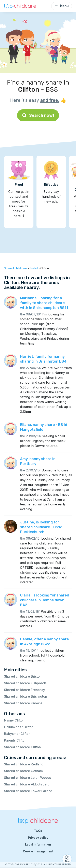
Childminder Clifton (19, 727)
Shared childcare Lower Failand (28, 791)
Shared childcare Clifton (22, 747)
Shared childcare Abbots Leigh (28, 784)
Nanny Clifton (14, 720)
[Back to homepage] (20, 6)
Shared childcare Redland (24, 764)
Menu (62, 6)
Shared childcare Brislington (26, 696)
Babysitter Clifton (17, 734)
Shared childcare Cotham (23, 771)
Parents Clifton (15, 740)
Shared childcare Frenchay (25, 690)
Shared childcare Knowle (23, 703)
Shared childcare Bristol (22, 676)
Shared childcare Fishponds (25, 683)
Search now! (38, 115)
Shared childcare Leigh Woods (27, 778)
